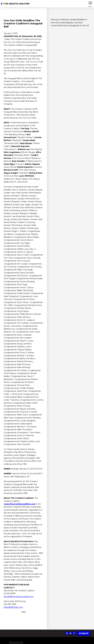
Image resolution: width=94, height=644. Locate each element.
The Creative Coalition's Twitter (70, 633)
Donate (84, 633)
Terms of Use (16, 642)
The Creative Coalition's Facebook (74, 633)
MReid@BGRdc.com (13, 607)
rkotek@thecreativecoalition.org (19, 597)
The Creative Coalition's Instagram (67, 633)
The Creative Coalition (16, 4)
